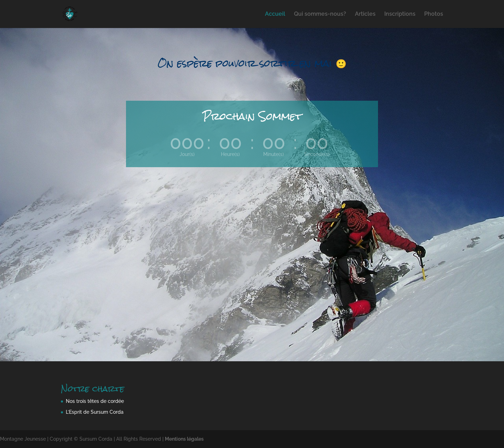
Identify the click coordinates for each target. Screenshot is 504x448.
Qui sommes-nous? (320, 14)
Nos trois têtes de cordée (95, 401)
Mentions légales (184, 439)
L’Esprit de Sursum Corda (95, 412)
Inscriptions (400, 14)
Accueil (275, 14)
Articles (365, 14)
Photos (434, 14)
